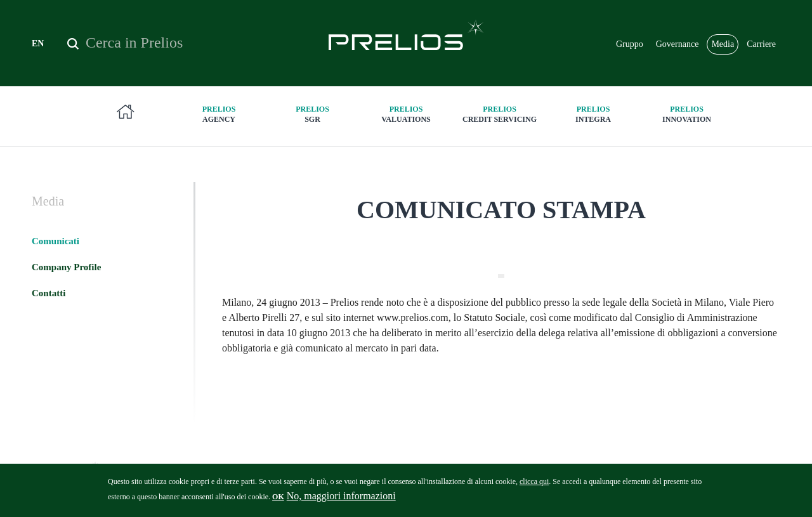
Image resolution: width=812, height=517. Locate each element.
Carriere (761, 44)
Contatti (49, 293)
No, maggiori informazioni (341, 500)
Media (723, 44)
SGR (313, 114)
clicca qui (534, 486)
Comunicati (56, 241)
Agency (219, 114)
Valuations (406, 114)
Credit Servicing (500, 114)
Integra (593, 114)
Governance (678, 44)
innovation (687, 114)
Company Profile (66, 267)
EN (38, 43)
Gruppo (630, 44)
